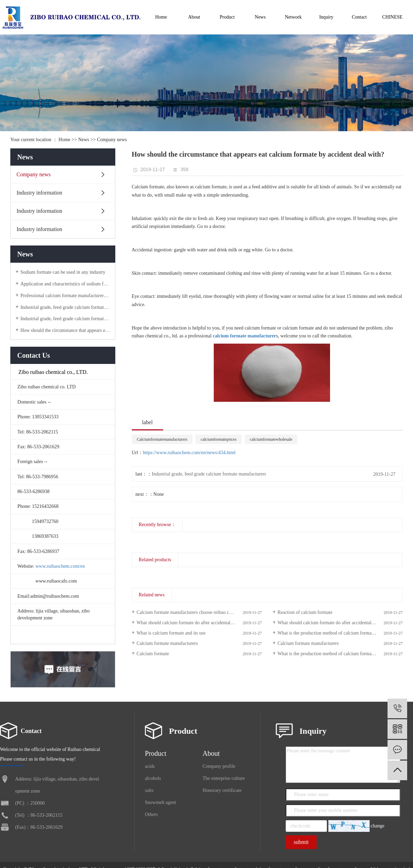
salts (149, 790)
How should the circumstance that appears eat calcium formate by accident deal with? (65, 330)
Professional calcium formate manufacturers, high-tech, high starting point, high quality (65, 296)
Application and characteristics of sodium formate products (65, 284)
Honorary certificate (222, 790)
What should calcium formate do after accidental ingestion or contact (199, 623)
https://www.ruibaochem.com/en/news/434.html (189, 453)
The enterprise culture (224, 778)
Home (161, 17)
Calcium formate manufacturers (167, 643)
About (194, 17)
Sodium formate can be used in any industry (63, 272)
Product (227, 17)
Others (151, 814)
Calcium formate (153, 654)
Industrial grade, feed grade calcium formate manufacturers (65, 307)
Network (293, 17)
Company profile (219, 766)
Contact (359, 17)
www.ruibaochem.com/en (60, 566)
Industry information (39, 193)
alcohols (153, 778)
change (378, 826)
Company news (112, 140)
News (260, 17)
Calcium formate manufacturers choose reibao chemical (190, 612)
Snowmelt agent (161, 802)
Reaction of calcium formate (305, 612)
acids (150, 766)
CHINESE (392, 17)
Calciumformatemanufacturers (162, 439)
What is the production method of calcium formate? (327, 633)
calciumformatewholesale (271, 439)
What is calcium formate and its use (171, 633)
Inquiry (326, 17)
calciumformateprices (219, 439)
